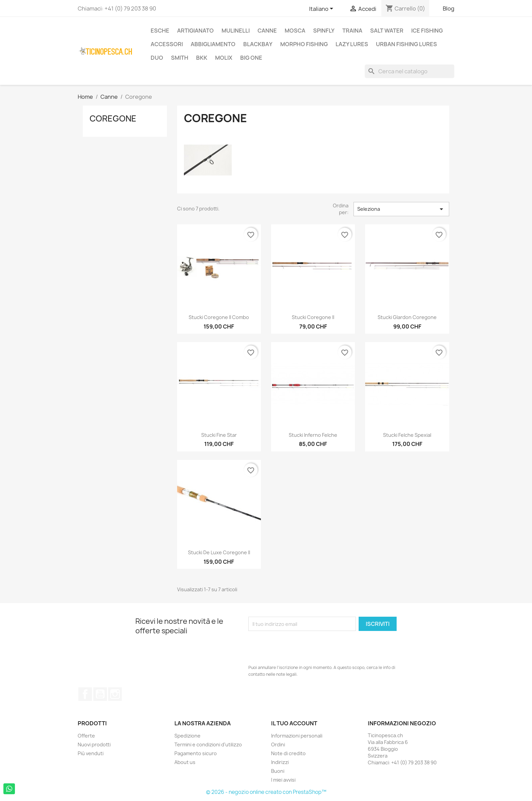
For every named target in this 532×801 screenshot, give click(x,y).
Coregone (113, 118)
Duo (157, 58)
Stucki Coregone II (313, 317)
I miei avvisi (283, 780)
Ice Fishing (427, 31)
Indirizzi (280, 762)
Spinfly (324, 31)
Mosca (295, 31)
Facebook (85, 694)
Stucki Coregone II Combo (219, 317)
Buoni (278, 771)
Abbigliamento (213, 44)
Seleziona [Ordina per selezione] (401, 209)
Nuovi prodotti (94, 744)
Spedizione (187, 736)
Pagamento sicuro (196, 753)
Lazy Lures (352, 44)
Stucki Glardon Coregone (407, 317)
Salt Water (387, 31)
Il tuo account (294, 723)
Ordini (278, 744)
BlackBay (258, 44)
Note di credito (288, 753)
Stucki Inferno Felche (313, 435)
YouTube (100, 694)
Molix (224, 58)
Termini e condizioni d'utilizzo (208, 744)
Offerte (86, 736)
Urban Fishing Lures (406, 44)
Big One (251, 58)
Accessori (167, 44)
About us (185, 762)
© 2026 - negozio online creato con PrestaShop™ (266, 792)
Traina (352, 31)
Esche (160, 31)
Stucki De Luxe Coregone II (219, 552)
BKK (202, 58)
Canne (267, 31)
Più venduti (91, 753)
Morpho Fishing (304, 44)
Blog (449, 8)
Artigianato (195, 31)
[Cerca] (410, 71)
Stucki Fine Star (219, 435)
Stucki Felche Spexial (407, 435)
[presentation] (300, 648)
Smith (180, 58)
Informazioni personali (297, 736)
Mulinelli (236, 31)
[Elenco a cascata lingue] (322, 9)
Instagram (115, 694)
